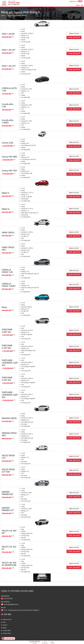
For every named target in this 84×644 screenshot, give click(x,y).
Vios (4, 622)
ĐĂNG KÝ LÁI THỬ (74, 34)
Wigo (5, 628)
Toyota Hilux (7, 633)
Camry (5, 625)
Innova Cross (7, 619)
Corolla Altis (7, 630)
